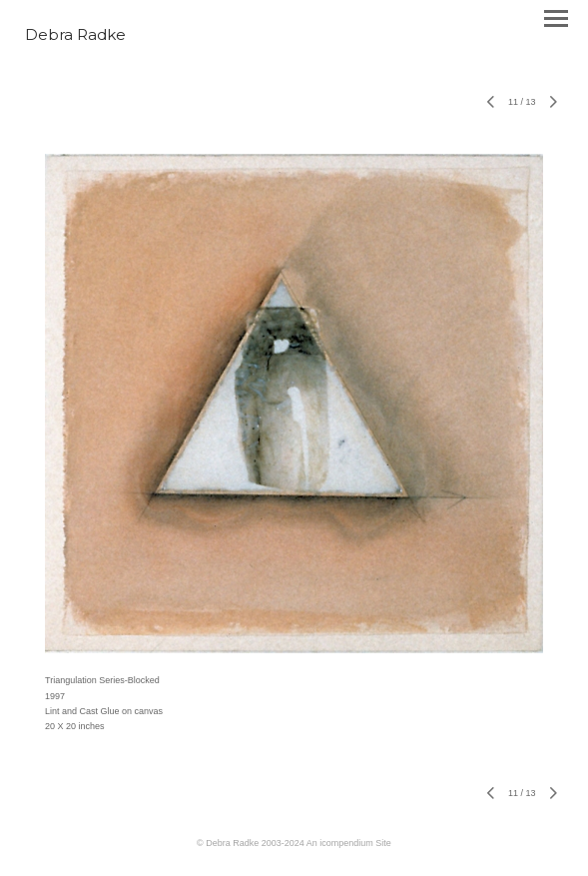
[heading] (75, 36)
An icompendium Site (349, 843)
